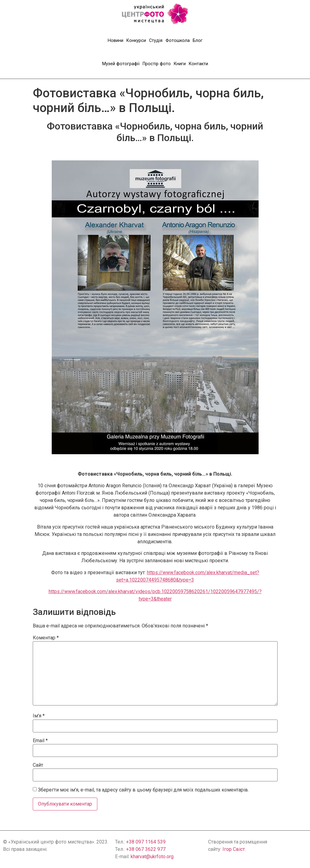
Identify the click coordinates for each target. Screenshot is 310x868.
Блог (198, 41)
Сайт (38, 765)
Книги (180, 64)
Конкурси (136, 41)
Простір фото (157, 64)
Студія (156, 41)
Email (40, 741)
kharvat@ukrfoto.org (152, 857)
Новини (116, 41)
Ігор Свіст (234, 849)
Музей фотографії (121, 64)
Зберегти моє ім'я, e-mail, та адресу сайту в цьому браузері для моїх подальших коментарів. (143, 790)
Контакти (198, 64)
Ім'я (39, 716)
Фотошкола (178, 41)
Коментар (46, 638)
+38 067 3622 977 (146, 849)
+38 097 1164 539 (146, 842)
